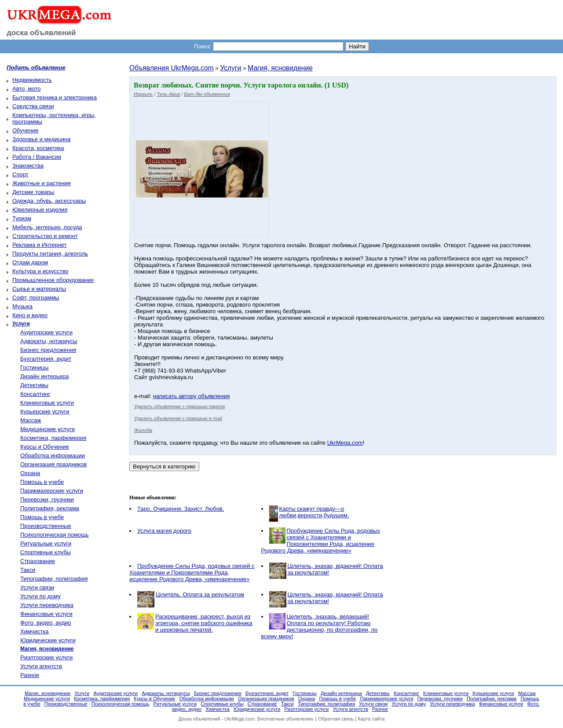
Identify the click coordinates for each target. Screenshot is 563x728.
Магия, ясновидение (280, 68)
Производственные (46, 526)
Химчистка (35, 631)
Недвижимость (32, 80)
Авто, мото (26, 89)
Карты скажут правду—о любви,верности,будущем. (314, 512)
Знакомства (28, 166)
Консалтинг (35, 394)
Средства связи (33, 106)
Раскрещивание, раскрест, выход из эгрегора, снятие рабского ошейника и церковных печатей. (204, 623)
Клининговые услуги (47, 403)
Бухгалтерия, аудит (46, 359)
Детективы (34, 385)
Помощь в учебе (42, 482)
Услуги (230, 68)
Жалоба (143, 430)
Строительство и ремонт (45, 236)
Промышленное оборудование (53, 280)
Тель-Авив (169, 94)
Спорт (20, 174)
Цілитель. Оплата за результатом (200, 594)
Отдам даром (30, 262)
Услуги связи (37, 587)
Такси (28, 570)
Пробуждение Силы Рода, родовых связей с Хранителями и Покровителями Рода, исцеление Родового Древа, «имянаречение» (321, 541)
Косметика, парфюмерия (53, 438)
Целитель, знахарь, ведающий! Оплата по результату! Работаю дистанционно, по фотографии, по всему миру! (320, 626)
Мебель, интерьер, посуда (47, 227)
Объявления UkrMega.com (172, 68)
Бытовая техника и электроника (55, 97)
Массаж (31, 420)
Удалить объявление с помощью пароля (179, 406)
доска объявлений (41, 33)
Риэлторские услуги (46, 657)
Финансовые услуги (46, 614)
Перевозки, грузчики (47, 499)
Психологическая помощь (55, 535)
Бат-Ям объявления (207, 94)
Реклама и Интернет (39, 245)
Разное (30, 675)
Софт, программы (36, 298)
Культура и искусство (40, 271)
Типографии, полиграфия (54, 579)
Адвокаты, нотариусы (49, 341)
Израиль (143, 94)
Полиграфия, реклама (50, 508)
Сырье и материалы (39, 289)
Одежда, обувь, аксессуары (49, 201)
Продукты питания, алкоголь (50, 254)
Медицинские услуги (48, 429)
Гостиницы (34, 368)
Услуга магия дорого (164, 531)
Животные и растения (42, 183)
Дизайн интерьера (44, 376)
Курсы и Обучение (45, 447)
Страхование (38, 561)
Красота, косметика (38, 148)
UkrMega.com (345, 443)
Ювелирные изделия (40, 210)
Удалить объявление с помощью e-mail (178, 418)
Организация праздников (53, 464)
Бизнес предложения (48, 350)
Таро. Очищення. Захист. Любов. (181, 509)
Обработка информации (53, 455)
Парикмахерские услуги (52, 491)
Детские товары (33, 192)
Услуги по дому (40, 596)
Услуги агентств (41, 666)
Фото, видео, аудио (46, 623)
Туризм (22, 218)
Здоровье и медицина (41, 139)
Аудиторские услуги (46, 332)
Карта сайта (371, 719)
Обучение (25, 130)
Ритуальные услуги (46, 543)
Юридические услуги (48, 640)
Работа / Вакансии (37, 157)
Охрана (30, 473)
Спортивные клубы (46, 552)
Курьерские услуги (45, 412)
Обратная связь (336, 719)
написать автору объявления (192, 396)
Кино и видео (30, 315)
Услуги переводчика (47, 605)
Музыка (22, 306)
